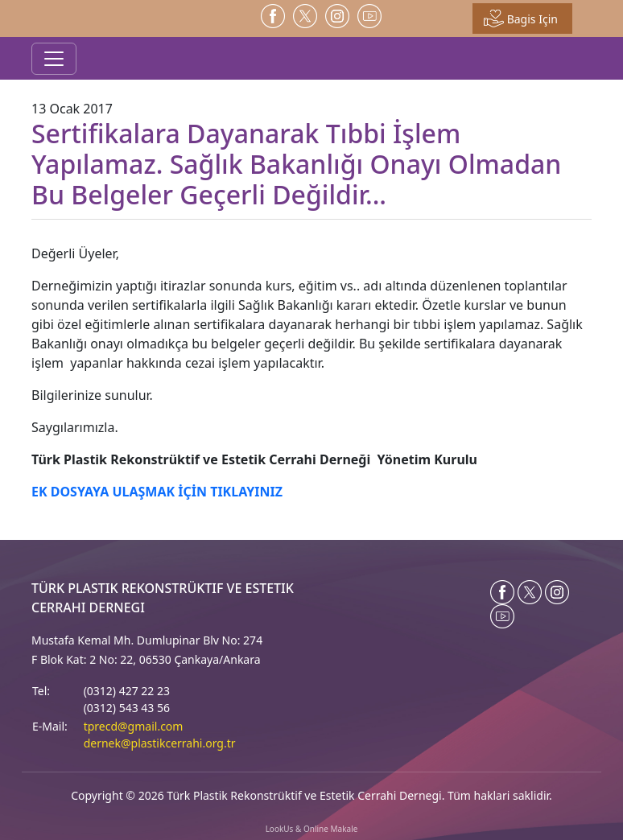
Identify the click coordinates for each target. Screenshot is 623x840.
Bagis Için (521, 19)
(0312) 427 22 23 (127, 691)
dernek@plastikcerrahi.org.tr (160, 743)
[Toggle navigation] (54, 59)
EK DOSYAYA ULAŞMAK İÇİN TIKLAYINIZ (157, 492)
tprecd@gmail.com (134, 726)
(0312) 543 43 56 (127, 708)
